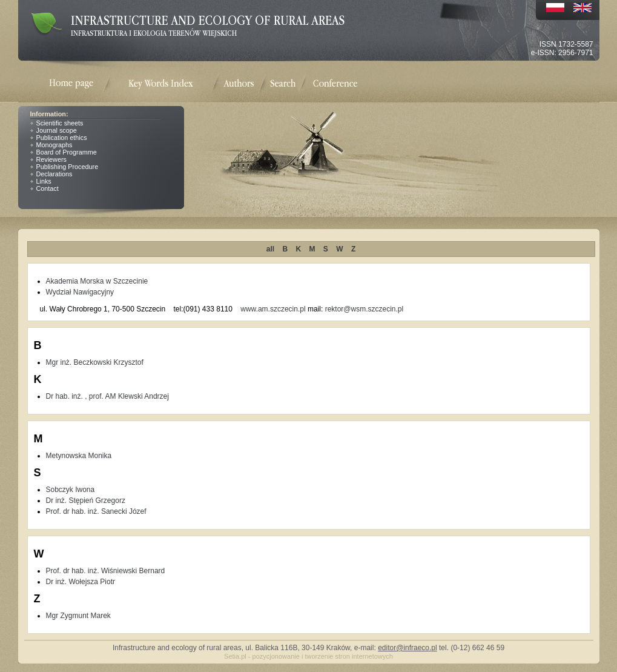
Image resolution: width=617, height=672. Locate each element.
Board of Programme (67, 152)
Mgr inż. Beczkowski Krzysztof (95, 362)
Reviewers (51, 159)
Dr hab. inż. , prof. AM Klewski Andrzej (107, 396)
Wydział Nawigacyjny (80, 292)
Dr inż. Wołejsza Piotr (81, 582)
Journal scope (57, 130)
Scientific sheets (60, 123)
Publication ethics (62, 138)
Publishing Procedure (68, 167)
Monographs (54, 145)
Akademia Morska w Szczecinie (97, 281)
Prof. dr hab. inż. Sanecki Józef (96, 511)
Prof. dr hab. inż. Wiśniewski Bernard (106, 571)
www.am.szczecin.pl (273, 309)
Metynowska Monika (79, 456)
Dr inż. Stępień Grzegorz (86, 501)
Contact (48, 188)
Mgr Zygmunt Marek (78, 616)
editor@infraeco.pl (407, 648)
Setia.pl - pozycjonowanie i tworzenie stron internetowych (308, 656)
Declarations (54, 174)
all (270, 249)
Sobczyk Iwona (71, 490)
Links (44, 181)
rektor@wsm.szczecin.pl (365, 309)
